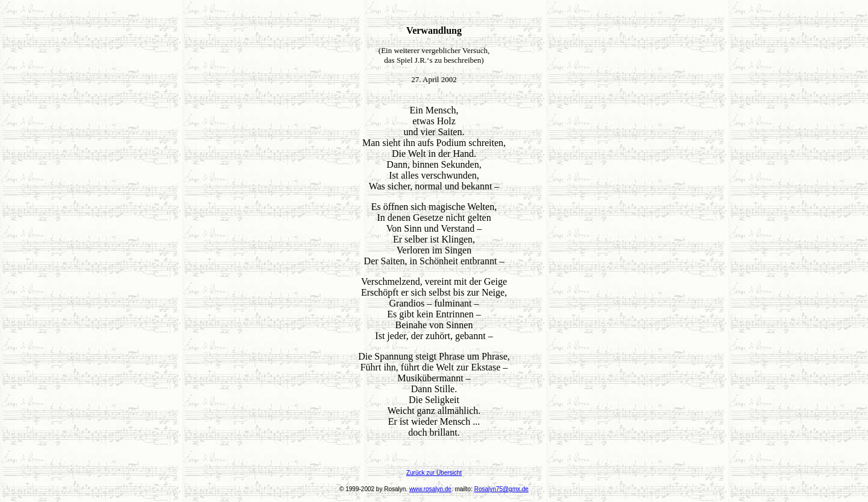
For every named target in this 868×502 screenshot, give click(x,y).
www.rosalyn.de (430, 489)
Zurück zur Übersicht (434, 473)
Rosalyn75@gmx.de (502, 489)
